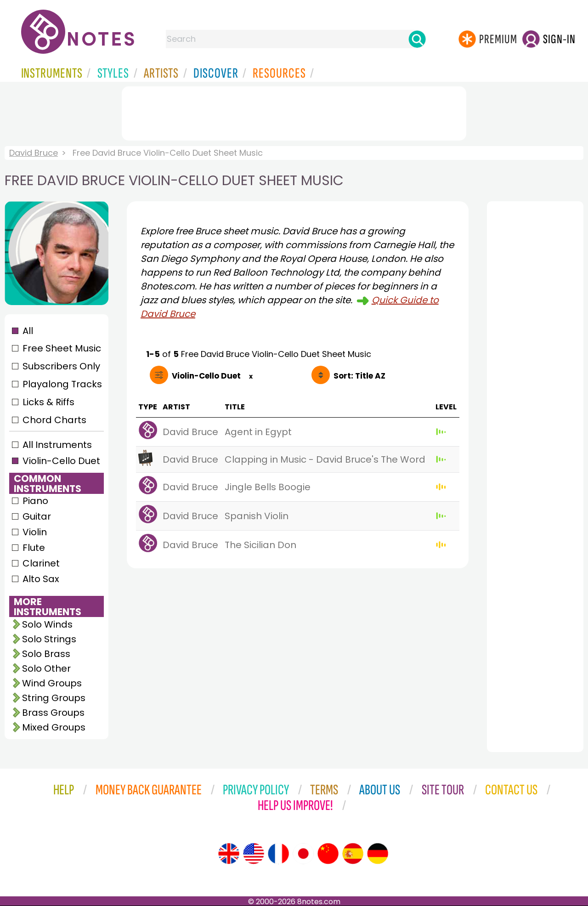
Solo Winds (47, 624)
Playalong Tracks (62, 384)
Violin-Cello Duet (61, 461)
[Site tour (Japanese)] (303, 854)
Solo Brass (46, 654)
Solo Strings (49, 639)
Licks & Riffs (48, 402)
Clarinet (41, 563)
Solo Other (46, 668)
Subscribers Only (61, 366)
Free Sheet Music (62, 348)
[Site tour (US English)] (254, 854)
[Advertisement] (294, 112)
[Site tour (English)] (229, 854)
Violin (35, 532)
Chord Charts (54, 420)
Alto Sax (41, 579)
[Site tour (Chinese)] (328, 854)
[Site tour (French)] (278, 854)
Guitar (37, 516)
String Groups (54, 698)
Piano (35, 501)
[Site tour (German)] (378, 854)
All (28, 331)
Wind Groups (52, 683)
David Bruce (34, 153)
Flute (34, 548)
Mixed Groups (54, 727)
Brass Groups (53, 713)
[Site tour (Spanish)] (353, 854)
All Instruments (57, 445)
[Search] (417, 39)
